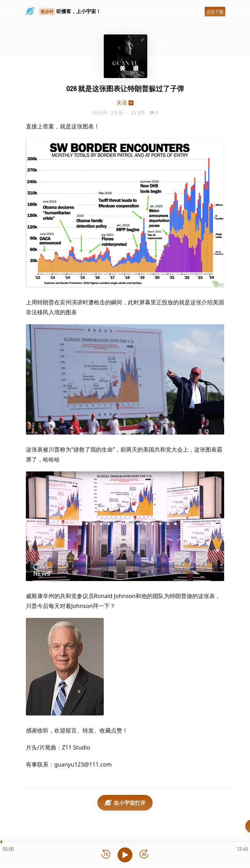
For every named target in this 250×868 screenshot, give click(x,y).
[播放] (125, 855)
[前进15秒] (144, 855)
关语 (122, 103)
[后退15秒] (106, 855)
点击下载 (215, 12)
